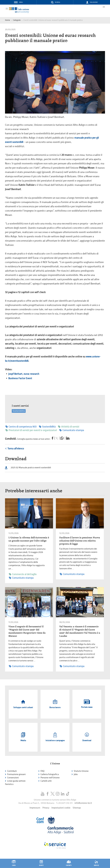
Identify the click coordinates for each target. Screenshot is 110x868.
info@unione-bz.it (83, 803)
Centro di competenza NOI (21, 427)
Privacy (46, 808)
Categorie (17, 20)
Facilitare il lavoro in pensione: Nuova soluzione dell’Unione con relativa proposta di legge (80, 541)
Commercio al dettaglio (23, 574)
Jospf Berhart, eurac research (24, 374)
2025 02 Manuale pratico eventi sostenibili (31, 468)
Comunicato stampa (72, 430)
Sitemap (77, 808)
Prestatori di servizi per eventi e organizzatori (31, 430)
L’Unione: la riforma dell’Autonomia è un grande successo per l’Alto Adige (29, 539)
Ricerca (57, 2)
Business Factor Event (20, 378)
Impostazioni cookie (61, 808)
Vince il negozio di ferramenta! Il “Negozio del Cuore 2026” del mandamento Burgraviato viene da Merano (27, 631)
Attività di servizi (69, 427)
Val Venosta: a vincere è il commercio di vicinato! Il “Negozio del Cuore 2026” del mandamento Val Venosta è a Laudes (80, 631)
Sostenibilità (19, 411)
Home (8, 20)
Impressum (35, 808)
